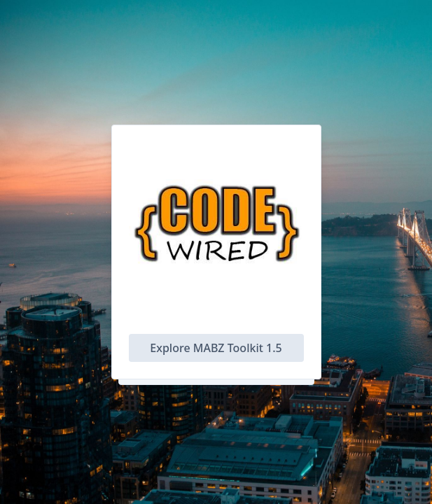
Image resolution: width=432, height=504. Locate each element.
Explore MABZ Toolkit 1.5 (216, 348)
